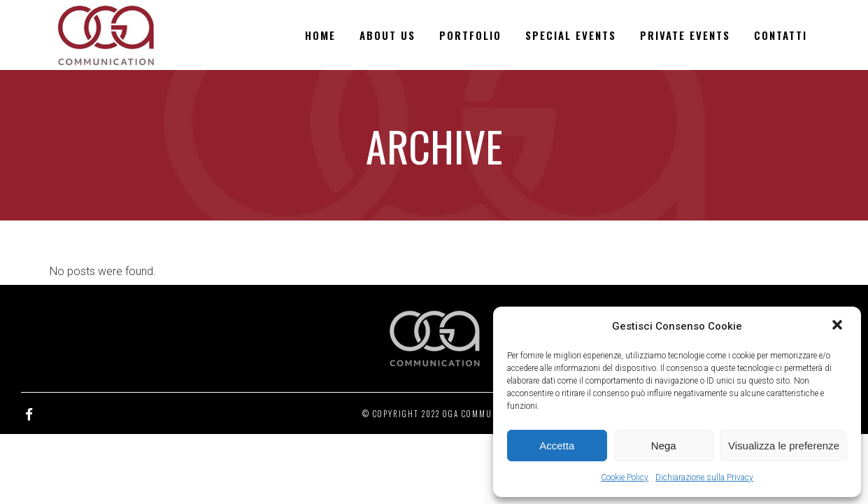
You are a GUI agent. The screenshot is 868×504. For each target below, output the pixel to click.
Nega (664, 446)
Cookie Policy (625, 477)
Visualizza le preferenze (784, 446)
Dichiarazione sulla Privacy (704, 477)
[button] (839, 326)
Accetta (557, 446)
